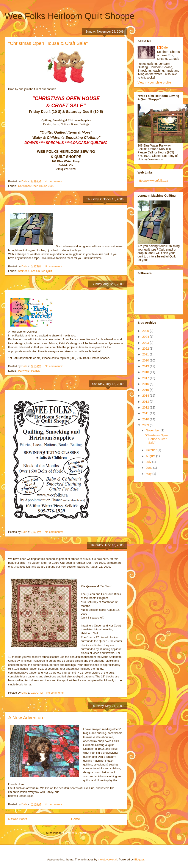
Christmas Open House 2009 (36, 186)
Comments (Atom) (74, 833)
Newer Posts (18, 819)
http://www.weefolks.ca (153, 181)
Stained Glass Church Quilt (35, 271)
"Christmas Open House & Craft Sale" (48, 43)
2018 (146, 372)
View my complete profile (154, 82)
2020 (146, 360)
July (149, 462)
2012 (146, 407)
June (149, 468)
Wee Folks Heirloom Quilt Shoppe (70, 16)
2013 (146, 402)
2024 (146, 337)
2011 (146, 413)
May (149, 474)
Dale (165, 47)
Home (75, 819)
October (152, 450)
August (151, 456)
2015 (146, 390)
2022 (146, 349)
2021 (146, 354)
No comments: (54, 181)
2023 (146, 343)
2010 (146, 419)
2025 (146, 331)
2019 (146, 366)
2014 (146, 396)
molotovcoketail (108, 859)
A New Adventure (26, 718)
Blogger (139, 859)
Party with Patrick (29, 371)
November (153, 430)
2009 (146, 425)
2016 (146, 384)
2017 (146, 378)
